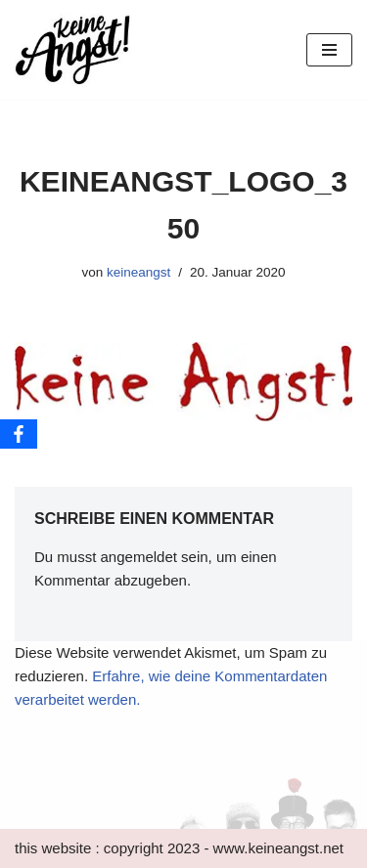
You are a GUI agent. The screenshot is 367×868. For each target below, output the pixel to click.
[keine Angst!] (73, 50)
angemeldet (139, 557)
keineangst (138, 272)
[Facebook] (19, 434)
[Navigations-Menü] (329, 50)
